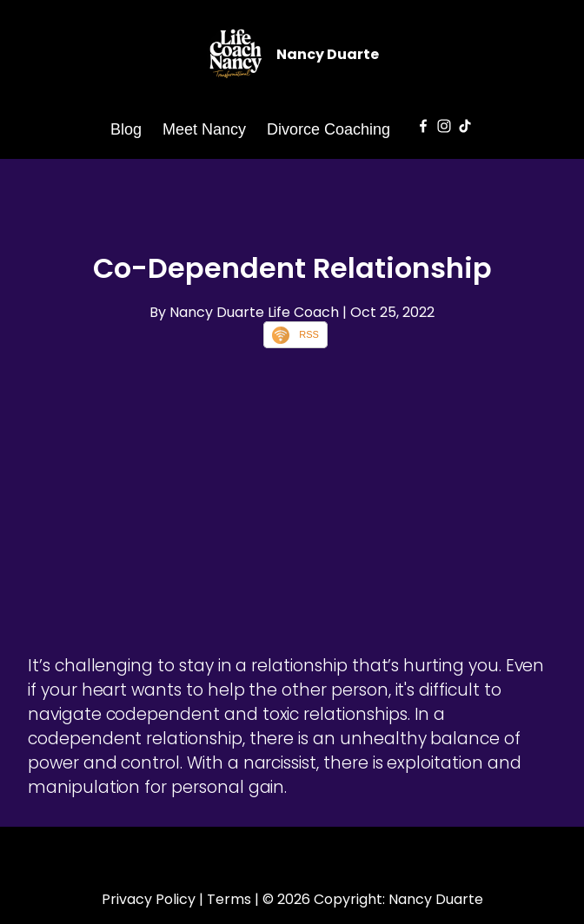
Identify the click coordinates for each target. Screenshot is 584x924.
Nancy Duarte (328, 54)
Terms (229, 899)
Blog (126, 129)
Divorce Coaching (328, 129)
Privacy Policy (149, 899)
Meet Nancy (204, 129)
